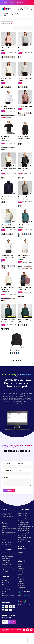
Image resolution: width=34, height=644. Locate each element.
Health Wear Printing (24, 534)
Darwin (20, 578)
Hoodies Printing (23, 519)
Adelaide (20, 572)
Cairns (20, 582)
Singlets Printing (23, 515)
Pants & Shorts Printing (24, 538)
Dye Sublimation (6, 560)
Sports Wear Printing (24, 528)
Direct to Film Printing (8, 568)
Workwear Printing (23, 525)
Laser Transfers (6, 562)
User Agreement (6, 588)
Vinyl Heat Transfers (7, 557)
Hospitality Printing (23, 532)
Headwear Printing (23, 540)
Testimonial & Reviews (8, 595)
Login (27, 9)
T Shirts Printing (22, 513)
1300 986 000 (5, 527)
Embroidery (5, 570)
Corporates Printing (24, 530)
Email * (19, 470)
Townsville (21, 583)
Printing (3, 53)
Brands (4, 594)
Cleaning (21, 552)
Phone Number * (8, 470)
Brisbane (20, 570)
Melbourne (21, 568)
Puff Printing (5, 572)
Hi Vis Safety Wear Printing (25, 526)
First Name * (7, 464)
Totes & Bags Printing (24, 541)
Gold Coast (21, 580)
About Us (4, 580)
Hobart (20, 576)
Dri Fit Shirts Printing (24, 523)
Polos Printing (22, 517)
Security (20, 554)
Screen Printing (6, 559)
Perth (20, 567)
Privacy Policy (5, 586)
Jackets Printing (22, 521)
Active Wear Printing (24, 536)
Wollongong (21, 585)
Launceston (21, 587)
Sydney (20, 565)
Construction (22, 556)
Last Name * (21, 464)
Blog (3, 584)
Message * (6, 477)
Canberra (21, 574)
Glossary (4, 597)
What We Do (5, 582)
